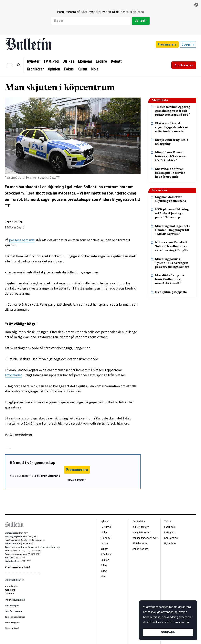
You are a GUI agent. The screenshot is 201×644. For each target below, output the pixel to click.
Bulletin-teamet (141, 527)
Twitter (168, 521)
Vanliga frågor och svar (145, 538)
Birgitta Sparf (12, 628)
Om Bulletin (139, 521)
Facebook (170, 527)
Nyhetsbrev (170, 543)
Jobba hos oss (140, 549)
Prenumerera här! (17, 567)
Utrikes (68, 61)
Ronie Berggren (12, 623)
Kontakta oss (171, 538)
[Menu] (9, 65)
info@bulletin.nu (25, 544)
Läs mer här (181, 622)
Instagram (170, 532)
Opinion (54, 69)
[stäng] (196, 5)
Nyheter (33, 61)
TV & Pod (51, 61)
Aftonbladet (13, 375)
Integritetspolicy (141, 532)
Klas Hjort (10, 590)
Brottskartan (184, 65)
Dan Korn (9, 593)
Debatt (116, 61)
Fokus (69, 69)
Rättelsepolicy (140, 543)
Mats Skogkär (11, 586)
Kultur (82, 69)
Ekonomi (85, 61)
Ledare (101, 61)
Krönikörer (35, 69)
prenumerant (50, 476)
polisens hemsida (22, 240)
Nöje (95, 69)
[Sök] (19, 65)
